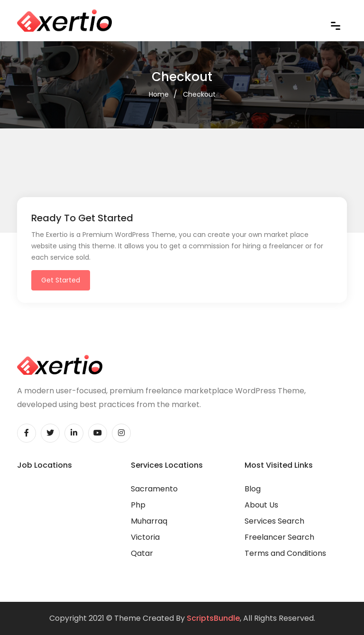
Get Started (61, 280)
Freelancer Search (279, 537)
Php (138, 505)
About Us (261, 505)
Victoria (145, 537)
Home (159, 94)
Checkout (199, 94)
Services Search (274, 521)
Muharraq (149, 521)
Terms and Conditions (285, 553)
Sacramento (154, 489)
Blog (253, 489)
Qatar (142, 553)
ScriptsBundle (213, 618)
